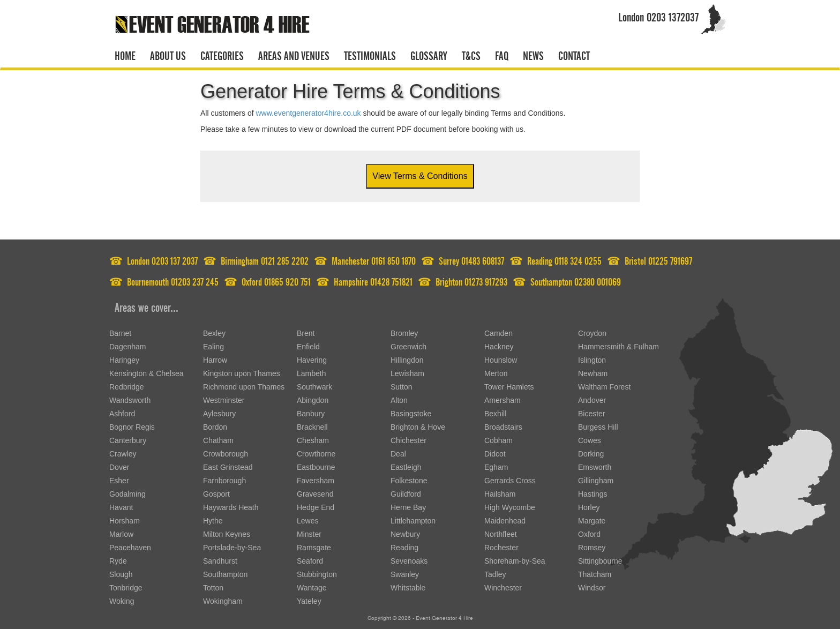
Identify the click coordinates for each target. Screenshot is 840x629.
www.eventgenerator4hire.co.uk (308, 113)
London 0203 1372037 (658, 15)
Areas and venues (294, 54)
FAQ (502, 54)
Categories (222, 54)
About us (168, 54)
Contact (574, 54)
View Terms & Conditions (420, 176)
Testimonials (370, 54)
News (533, 54)
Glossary (429, 54)
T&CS (471, 54)
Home (125, 54)
